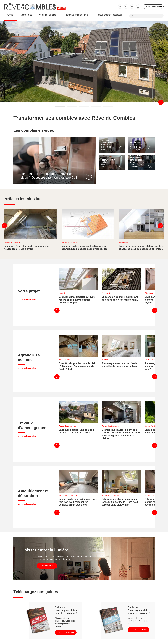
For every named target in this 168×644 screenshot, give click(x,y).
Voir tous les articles (27, 292)
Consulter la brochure (66, 566)
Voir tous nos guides (84, 579)
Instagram (138, 7)
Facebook (120, 7)
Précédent (4, 226)
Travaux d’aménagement (77, 15)
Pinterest (126, 7)
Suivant (160, 226)
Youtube (132, 7)
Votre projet (26, 15)
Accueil (11, 15)
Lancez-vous (47, 500)
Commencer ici (152, 7)
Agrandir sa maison (48, 15)
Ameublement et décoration (110, 15)
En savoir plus (43, 83)
